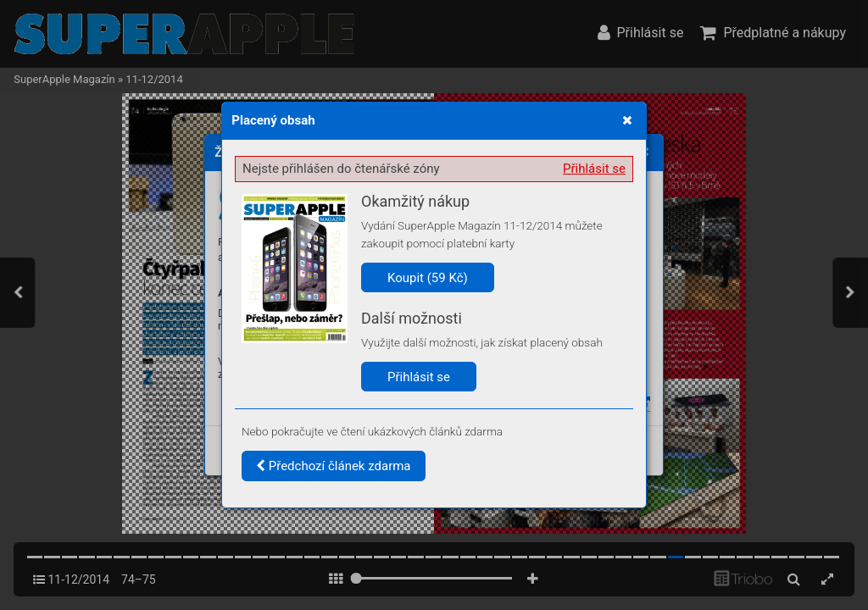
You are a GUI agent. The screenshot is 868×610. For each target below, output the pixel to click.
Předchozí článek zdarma (334, 466)
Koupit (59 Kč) (428, 278)
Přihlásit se (594, 169)
